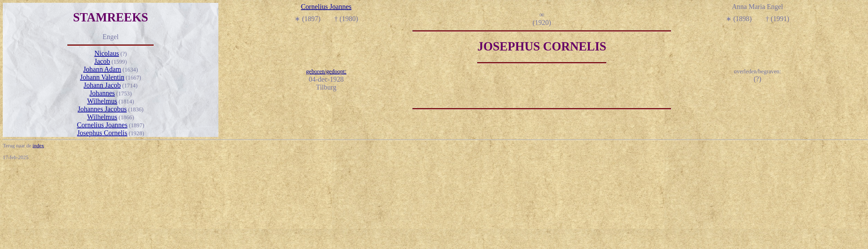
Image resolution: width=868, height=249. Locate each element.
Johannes (102, 93)
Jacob (102, 61)
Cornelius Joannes (102, 125)
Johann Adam (102, 69)
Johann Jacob (102, 85)
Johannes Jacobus (102, 109)
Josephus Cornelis (102, 133)
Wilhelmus (102, 101)
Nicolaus (107, 53)
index (38, 146)
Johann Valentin (102, 77)
